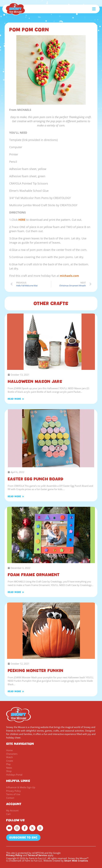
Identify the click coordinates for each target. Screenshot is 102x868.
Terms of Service (37, 855)
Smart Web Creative (76, 861)
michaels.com (69, 276)
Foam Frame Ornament (34, 575)
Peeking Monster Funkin (36, 671)
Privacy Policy (14, 855)
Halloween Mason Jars (35, 381)
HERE (22, 220)
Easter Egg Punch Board (36, 479)
